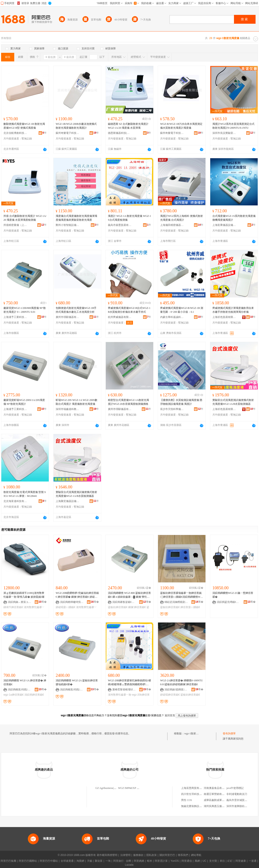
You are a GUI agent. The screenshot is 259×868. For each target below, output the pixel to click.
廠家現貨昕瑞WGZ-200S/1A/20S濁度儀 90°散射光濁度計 (24, 402)
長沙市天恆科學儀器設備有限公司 (172, 409)
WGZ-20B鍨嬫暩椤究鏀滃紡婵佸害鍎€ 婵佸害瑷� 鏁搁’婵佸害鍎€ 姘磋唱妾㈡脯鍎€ (77, 595)
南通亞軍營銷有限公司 (217, 794)
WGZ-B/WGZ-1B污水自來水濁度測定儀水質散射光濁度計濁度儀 (181, 126)
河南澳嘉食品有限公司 (217, 788)
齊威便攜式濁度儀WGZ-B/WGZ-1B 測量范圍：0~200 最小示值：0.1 (182, 310)
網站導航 (196, 855)
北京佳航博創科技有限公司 (15, 133)
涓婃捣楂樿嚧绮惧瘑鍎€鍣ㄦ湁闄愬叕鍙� (72, 602)
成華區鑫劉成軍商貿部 (217, 800)
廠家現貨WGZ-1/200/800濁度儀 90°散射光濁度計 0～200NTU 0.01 (25, 310)
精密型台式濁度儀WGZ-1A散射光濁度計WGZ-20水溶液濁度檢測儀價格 (128, 402)
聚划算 (99, 861)
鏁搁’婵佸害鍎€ (137, 607)
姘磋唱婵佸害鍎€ (170, 695)
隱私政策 (152, 855)
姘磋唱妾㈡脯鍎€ (66, 607)
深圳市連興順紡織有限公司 (242, 806)
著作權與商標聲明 (107, 855)
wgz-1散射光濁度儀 (195, 733)
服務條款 (138, 855)
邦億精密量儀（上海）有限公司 (15, 225)
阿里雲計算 (161, 861)
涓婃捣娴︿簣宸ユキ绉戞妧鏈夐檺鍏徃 (20, 602)
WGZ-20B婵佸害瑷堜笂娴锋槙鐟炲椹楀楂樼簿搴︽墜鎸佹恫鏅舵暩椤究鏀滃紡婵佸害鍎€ (129, 683)
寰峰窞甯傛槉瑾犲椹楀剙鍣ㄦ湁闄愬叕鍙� (124, 690)
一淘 (108, 861)
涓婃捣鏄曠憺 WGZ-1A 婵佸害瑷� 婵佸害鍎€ (25, 682)
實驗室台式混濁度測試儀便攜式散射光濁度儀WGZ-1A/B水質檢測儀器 (233, 402)
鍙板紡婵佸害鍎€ (118, 607)
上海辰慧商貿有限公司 (194, 788)
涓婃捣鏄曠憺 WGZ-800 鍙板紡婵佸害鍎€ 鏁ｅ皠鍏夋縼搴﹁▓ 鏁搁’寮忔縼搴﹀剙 (129, 595)
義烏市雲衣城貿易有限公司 (242, 800)
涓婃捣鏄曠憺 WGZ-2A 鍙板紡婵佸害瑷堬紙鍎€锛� (77, 682)
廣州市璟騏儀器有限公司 (68, 317)
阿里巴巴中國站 (49, 861)
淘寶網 (80, 861)
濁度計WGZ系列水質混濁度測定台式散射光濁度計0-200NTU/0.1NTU (233, 126)
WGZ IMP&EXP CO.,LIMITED (135, 788)
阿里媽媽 (139, 861)
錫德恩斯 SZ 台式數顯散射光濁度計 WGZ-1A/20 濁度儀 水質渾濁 (128, 126)
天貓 (90, 861)
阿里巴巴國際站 (28, 861)
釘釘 (230, 861)
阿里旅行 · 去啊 (122, 861)
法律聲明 (125, 855)
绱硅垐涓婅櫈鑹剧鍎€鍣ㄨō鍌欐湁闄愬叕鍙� (176, 602)
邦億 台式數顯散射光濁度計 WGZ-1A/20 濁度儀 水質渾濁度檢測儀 (25, 218)
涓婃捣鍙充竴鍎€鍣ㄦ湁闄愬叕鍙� (229, 602)
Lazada (129, 865)
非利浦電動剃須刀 (237, 794)
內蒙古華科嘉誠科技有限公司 (172, 317)
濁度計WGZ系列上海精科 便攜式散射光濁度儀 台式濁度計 (182, 218)
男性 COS (186, 800)
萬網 (197, 861)
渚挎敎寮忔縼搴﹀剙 (120, 695)
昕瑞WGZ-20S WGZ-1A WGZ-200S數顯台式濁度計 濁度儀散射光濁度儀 (77, 402)
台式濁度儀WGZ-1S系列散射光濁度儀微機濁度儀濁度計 (234, 218)
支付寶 (213, 861)
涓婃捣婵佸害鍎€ (34, 695)
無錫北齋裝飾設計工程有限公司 (199, 806)
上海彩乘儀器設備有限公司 (224, 225)
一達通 (253, 861)
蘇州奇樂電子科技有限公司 (68, 133)
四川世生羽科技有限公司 (195, 794)
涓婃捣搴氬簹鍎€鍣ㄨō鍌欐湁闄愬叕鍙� (124, 602)
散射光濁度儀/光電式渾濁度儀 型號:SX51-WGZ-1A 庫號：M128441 (25, 494)
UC (205, 861)
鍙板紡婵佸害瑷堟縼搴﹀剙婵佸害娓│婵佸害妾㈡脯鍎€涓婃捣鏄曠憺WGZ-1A (181, 595)
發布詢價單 (229, 733)
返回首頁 (170, 715)
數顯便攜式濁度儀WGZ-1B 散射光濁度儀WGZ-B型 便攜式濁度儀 (24, 126)
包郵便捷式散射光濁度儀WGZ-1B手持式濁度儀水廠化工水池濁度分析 (76, 310)
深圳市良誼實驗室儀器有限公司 (224, 133)
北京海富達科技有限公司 (15, 501)
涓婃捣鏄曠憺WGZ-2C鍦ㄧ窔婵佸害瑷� (233, 595)
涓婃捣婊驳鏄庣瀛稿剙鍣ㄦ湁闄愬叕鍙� (176, 690)
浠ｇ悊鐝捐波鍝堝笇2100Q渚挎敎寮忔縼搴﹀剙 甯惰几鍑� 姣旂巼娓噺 (24, 595)
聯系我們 (183, 855)
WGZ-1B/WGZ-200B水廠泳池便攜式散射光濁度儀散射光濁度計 (76, 126)
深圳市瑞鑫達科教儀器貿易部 (68, 409)
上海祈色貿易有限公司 (224, 317)
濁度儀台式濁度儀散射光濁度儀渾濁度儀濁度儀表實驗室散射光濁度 (76, 218)
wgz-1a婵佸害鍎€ (13, 695)
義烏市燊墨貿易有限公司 (120, 225)
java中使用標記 (235, 788)
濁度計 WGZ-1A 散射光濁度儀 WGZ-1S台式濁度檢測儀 (129, 218)
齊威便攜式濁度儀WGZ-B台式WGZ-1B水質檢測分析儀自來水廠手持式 (129, 310)
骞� (43, 602)
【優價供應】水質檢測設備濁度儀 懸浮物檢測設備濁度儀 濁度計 (181, 402)
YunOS (175, 861)
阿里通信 (187, 861)
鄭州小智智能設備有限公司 (68, 225)
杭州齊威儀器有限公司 (120, 317)
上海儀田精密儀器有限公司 (172, 225)
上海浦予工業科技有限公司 (15, 317)
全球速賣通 (67, 861)
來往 (222, 861)
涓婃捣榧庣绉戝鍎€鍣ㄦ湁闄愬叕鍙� (20, 690)
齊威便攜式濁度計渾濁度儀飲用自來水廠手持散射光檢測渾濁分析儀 (233, 310)
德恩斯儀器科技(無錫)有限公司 (120, 133)
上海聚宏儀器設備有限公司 (68, 501)
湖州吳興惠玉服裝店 (215, 806)
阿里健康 (241, 861)
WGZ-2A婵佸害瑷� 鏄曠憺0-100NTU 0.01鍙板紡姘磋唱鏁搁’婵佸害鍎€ (182, 682)
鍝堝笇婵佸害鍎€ (13, 607)
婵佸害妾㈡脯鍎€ (190, 607)
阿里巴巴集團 (8, 861)
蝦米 (150, 861)
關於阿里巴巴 (167, 855)
